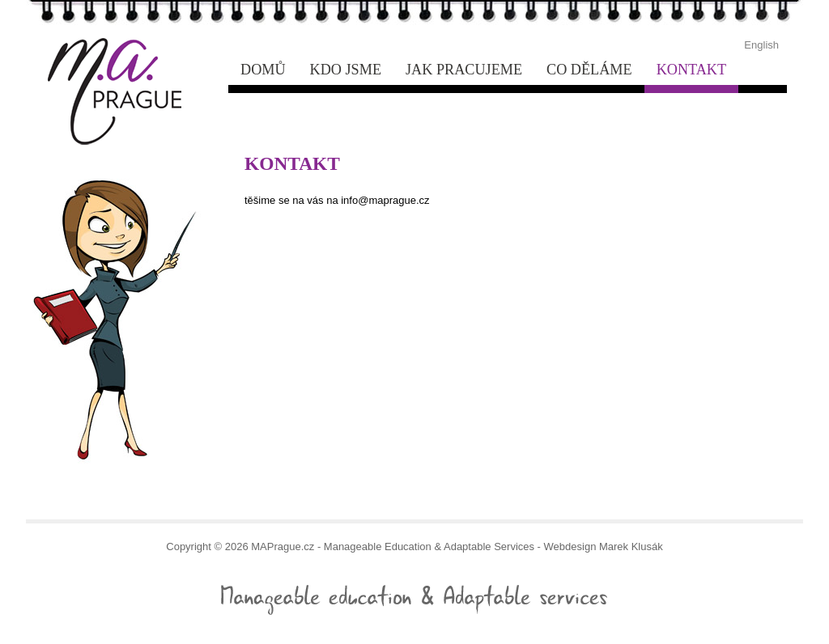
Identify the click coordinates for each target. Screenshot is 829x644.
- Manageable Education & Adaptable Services (109, 52)
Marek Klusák (631, 547)
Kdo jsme (346, 70)
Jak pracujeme (464, 70)
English (761, 45)
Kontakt (691, 70)
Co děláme (589, 70)
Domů (263, 70)
